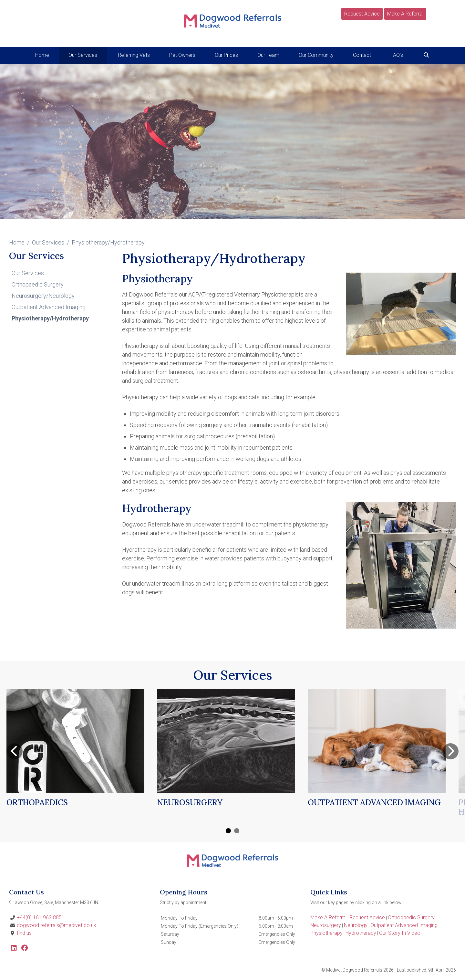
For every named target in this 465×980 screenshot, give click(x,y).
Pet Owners (182, 55)
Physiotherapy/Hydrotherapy (50, 318)
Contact (362, 55)
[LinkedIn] (14, 949)
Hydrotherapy (361, 933)
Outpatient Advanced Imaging (49, 307)
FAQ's (397, 55)
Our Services (48, 242)
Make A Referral (405, 14)
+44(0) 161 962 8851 (41, 917)
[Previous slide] (15, 751)
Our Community (316, 55)
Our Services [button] (83, 55)
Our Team (268, 55)
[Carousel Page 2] (237, 831)
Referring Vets (134, 55)
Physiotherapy (326, 933)
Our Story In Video (400, 933)
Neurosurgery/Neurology (43, 296)
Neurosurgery (326, 925)
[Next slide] (450, 751)
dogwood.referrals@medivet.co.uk (57, 925)
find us (24, 933)
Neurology (356, 925)
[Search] (426, 55)
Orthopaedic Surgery (38, 284)
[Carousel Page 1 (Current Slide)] (228, 831)
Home (42, 55)
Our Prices (226, 55)
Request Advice (362, 14)
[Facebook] (25, 949)
